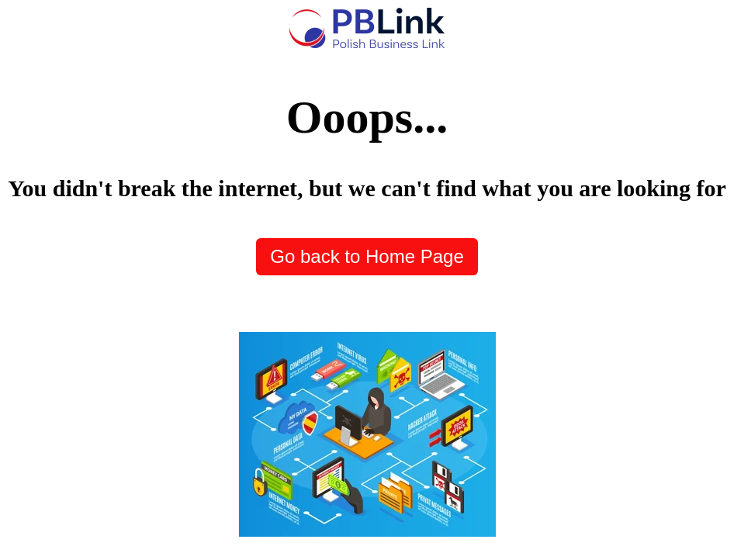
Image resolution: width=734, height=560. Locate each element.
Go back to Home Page (367, 256)
